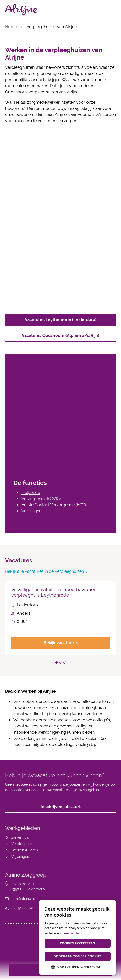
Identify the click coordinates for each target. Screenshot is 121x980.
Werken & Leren (25, 850)
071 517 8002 (22, 908)
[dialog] (78, 937)
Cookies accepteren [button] (78, 943)
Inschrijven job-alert (61, 807)
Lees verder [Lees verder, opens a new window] (71, 933)
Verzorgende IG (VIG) (41, 499)
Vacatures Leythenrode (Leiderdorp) (61, 320)
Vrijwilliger (31, 511)
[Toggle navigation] (109, 10)
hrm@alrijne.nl (23, 899)
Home (11, 27)
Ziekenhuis (20, 837)
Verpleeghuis (22, 844)
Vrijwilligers (21, 857)
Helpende (31, 493)
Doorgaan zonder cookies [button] (78, 956)
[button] (57, 662)
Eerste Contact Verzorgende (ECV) (54, 505)
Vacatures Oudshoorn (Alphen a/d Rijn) (60, 336)
